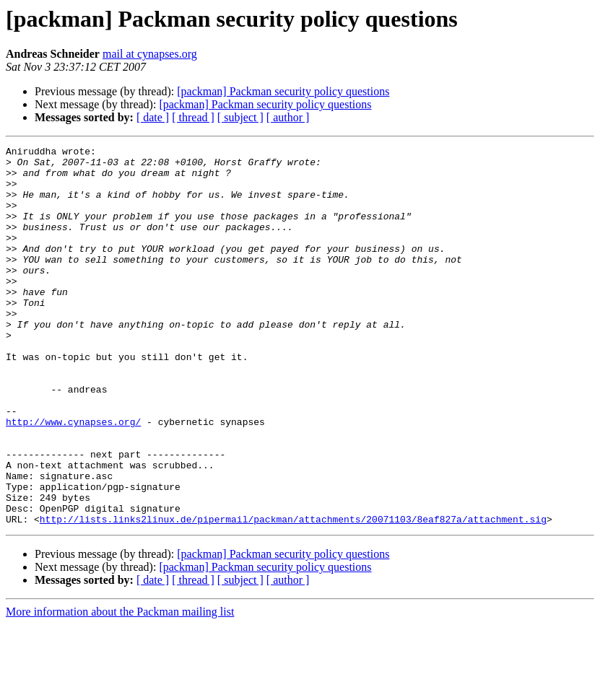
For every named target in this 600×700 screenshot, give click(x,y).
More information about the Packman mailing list (120, 687)
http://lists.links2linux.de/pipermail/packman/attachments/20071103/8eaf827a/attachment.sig (293, 595)
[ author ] (288, 117)
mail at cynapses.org (150, 54)
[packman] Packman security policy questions (283, 91)
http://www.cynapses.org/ (73, 478)
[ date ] (153, 117)
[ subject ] (240, 117)
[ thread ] (193, 117)
